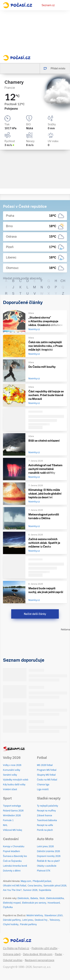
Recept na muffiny (46, 811)
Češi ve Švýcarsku (12, 861)
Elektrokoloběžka (55, 898)
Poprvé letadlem (11, 851)
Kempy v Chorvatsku (14, 846)
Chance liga (43, 785)
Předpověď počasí (42, 881)
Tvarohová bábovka (47, 820)
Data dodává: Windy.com (38, 954)
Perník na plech (45, 830)
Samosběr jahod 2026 (55, 886)
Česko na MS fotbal (47, 780)
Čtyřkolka (8, 907)
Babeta (34, 898)
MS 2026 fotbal (45, 765)
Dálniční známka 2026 (48, 851)
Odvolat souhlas (13, 960)
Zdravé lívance (45, 816)
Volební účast (10, 789)
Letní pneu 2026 (45, 846)
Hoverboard (54, 903)
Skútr (42, 898)
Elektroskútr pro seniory (34, 903)
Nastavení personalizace (40, 960)
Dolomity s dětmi (12, 871)
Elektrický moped (12, 903)
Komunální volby (12, 770)
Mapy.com (26, 881)
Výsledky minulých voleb (16, 780)
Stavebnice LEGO (53, 915)
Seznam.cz (48, 5)
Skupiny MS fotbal (46, 775)
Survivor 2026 (30, 890)
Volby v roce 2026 (12, 765)
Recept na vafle (45, 825)
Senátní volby (10, 775)
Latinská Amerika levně (15, 866)
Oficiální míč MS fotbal (15, 886)
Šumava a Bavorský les (15, 856)
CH (63, 281)
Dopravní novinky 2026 (49, 856)
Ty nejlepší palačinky (48, 806)
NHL (5, 825)
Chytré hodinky (11, 924)
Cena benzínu (35, 886)
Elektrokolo (23, 898)
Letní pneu (28, 920)
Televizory (55, 920)
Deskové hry (41, 920)
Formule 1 (8, 820)
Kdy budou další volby (14, 785)
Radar (59, 954)
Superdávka (45, 890)
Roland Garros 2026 (13, 811)
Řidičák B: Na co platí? (48, 861)
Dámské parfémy (12, 920)
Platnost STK (44, 871)
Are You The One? (12, 890)
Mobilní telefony (35, 915)
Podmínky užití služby (45, 948)
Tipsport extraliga (12, 806)
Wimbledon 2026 (12, 816)
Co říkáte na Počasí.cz (16, 948)
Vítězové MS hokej (13, 830)
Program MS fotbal (47, 770)
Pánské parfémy (28, 924)
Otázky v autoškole (47, 866)
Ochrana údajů (12, 954)
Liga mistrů (43, 789)
